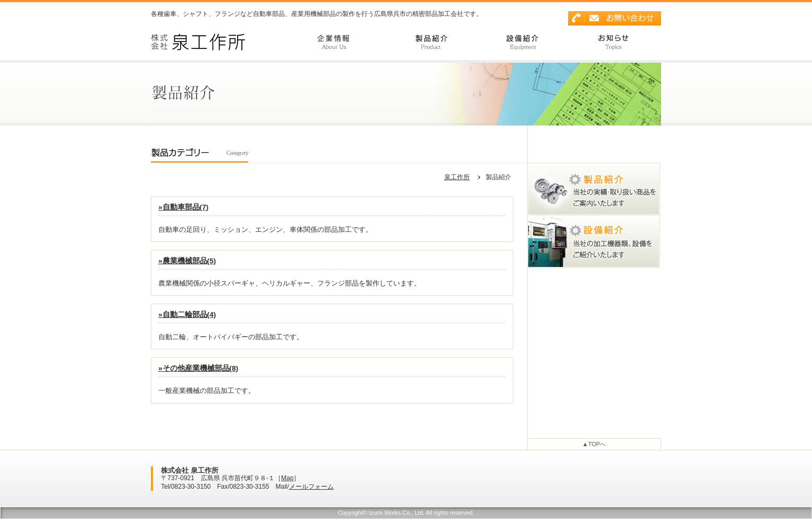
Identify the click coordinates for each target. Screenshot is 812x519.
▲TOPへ (594, 444)
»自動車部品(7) (183, 207)
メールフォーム (311, 487)
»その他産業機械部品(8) (198, 369)
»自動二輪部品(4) (187, 315)
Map (287, 478)
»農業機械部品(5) (187, 261)
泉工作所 (457, 177)
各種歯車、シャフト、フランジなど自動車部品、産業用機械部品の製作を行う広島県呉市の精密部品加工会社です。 (317, 14)
